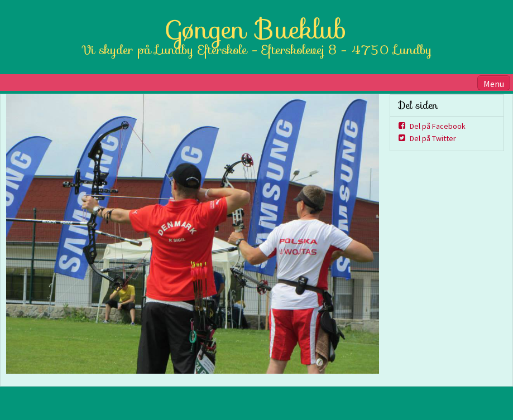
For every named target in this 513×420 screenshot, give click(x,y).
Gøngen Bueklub (257, 30)
